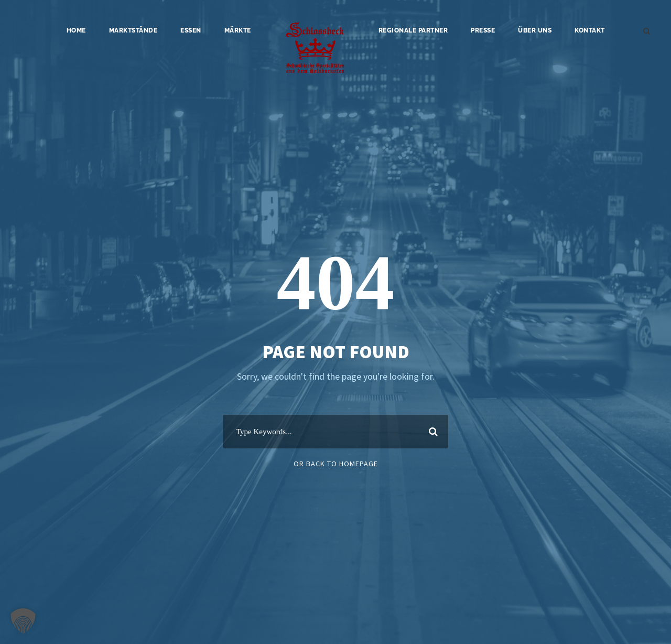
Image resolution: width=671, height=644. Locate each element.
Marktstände (133, 30)
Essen (191, 30)
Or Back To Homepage (336, 464)
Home (76, 30)
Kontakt (590, 30)
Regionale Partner (413, 30)
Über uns (535, 30)
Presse (483, 30)
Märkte (238, 30)
